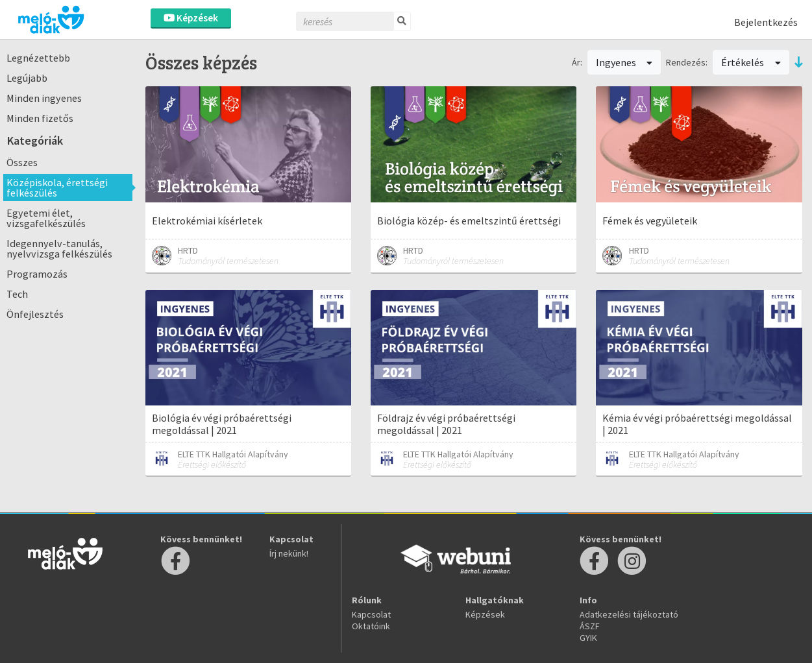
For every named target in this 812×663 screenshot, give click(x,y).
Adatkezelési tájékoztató (629, 614)
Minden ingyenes (44, 98)
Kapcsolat (371, 614)
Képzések (191, 18)
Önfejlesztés (35, 314)
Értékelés (751, 62)
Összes (22, 162)
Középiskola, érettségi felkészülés (57, 187)
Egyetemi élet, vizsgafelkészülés (46, 218)
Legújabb (27, 78)
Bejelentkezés (766, 22)
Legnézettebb (38, 58)
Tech (17, 294)
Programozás (37, 274)
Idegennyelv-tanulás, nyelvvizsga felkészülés (59, 248)
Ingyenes (624, 62)
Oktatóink (371, 626)
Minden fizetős (40, 118)
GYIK (588, 638)
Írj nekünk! (289, 553)
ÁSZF (590, 626)
